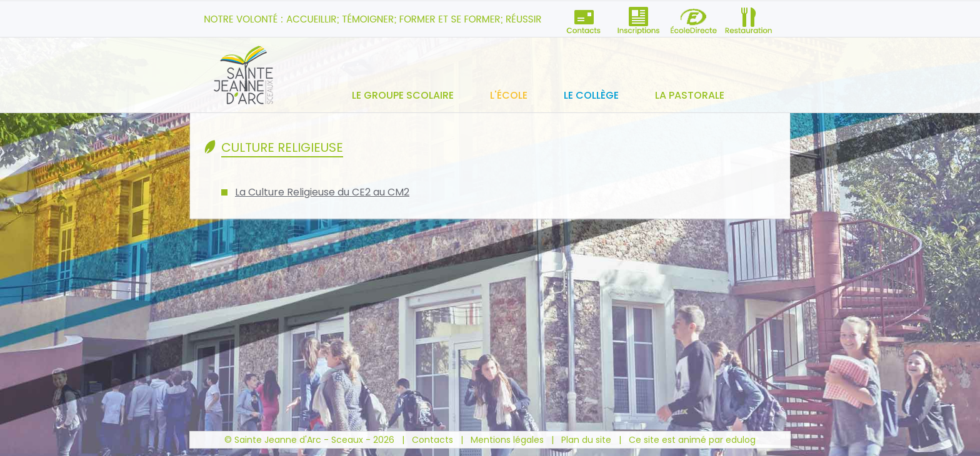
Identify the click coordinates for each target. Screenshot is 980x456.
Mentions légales (507, 440)
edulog (741, 440)
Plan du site (586, 440)
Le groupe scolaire (403, 95)
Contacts (432, 440)
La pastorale (690, 95)
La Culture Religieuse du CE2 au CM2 (322, 192)
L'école (509, 95)
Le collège (591, 95)
